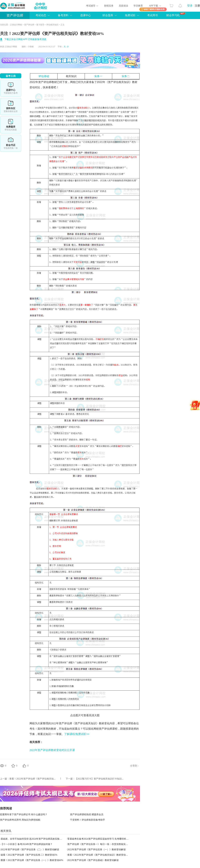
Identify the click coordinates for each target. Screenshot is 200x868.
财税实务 (109, 6)
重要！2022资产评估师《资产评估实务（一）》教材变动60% (32, 860)
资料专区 (11, 106)
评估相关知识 (52, 25)
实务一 (98, 76)
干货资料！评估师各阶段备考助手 (87, 820)
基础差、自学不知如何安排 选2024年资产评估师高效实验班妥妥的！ (36, 839)
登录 (190, 6)
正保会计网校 (16, 25)
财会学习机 (176, 15)
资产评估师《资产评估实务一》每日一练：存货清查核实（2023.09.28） (104, 844)
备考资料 (63, 15)
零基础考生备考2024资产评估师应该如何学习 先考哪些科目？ (99, 839)
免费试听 (130, 15)
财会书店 (11, 143)
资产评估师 (15, 15)
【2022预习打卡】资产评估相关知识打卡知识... (99, 779)
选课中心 (85, 15)
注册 (197, 6)
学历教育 (138, 6)
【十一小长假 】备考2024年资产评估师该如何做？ (27, 844)
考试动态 (41, 15)
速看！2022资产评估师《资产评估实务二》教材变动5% (29, 855)
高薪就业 (123, 6)
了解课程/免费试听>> (77, 734)
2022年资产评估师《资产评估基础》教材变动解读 (93, 860)
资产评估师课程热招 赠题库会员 (87, 815)
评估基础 (44, 76)
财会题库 (108, 15)
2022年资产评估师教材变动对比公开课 (52, 750)
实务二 (126, 76)
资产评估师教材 (47, 82)
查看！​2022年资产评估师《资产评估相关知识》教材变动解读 (99, 855)
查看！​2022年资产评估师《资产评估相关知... (32, 779)
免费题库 (11, 125)
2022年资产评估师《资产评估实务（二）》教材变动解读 (30, 850)
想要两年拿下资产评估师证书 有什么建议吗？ (24, 815)
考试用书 (152, 15)
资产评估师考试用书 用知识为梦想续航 (20, 820)
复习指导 (40, 25)
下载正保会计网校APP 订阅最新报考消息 (25, 39)
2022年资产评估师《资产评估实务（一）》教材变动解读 (96, 850)
